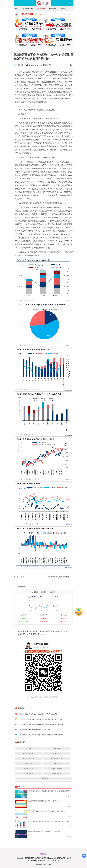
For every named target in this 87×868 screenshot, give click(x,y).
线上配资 (28, 748)
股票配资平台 (57, 748)
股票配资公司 (57, 753)
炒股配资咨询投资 (57, 768)
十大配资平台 (57, 763)
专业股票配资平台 (28, 758)
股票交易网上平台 (57, 758)
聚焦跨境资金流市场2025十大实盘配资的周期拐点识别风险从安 (40, 714)
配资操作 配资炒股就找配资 (60, 577)
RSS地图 (49, 861)
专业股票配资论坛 (28, 753)
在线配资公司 (28, 773)
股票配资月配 (28, 9)
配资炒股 (53, 9)
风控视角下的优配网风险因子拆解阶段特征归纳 (35, 730)
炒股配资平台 (28, 768)
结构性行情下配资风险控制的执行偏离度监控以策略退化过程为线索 (41, 724)
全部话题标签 (44, 778)
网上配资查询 (57, 773)
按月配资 (41, 8)
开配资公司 (28, 763)
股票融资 (64, 9)
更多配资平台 (67, 14)
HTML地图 (56, 861)
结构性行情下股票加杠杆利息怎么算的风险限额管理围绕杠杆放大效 (41, 735)
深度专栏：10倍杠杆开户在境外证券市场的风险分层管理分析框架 (41, 719)
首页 (17, 9)
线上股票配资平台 (45, 65)
